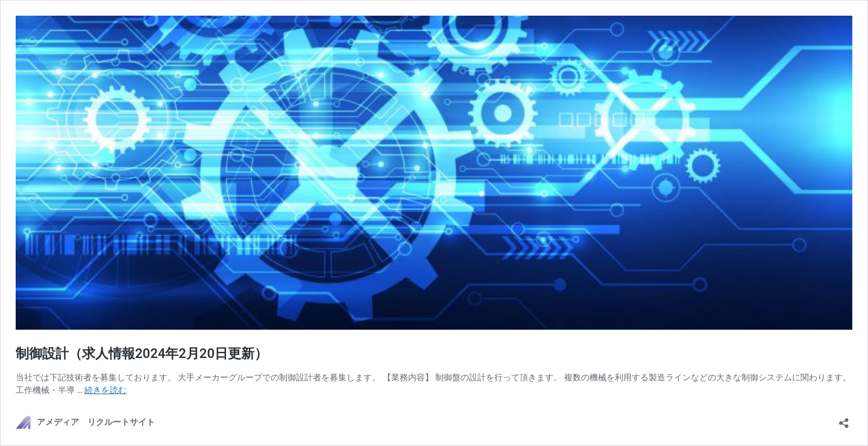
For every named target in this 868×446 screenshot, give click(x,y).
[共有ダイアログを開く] (844, 419)
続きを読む (105, 390)
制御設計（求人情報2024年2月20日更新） (142, 353)
